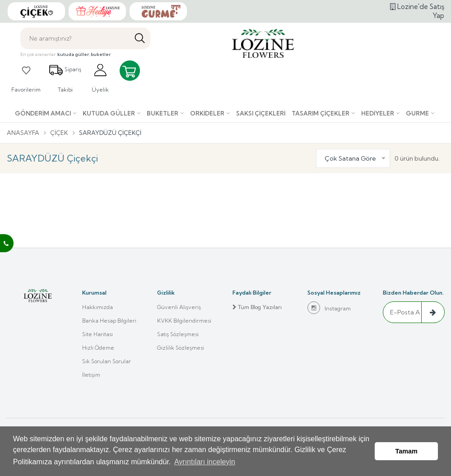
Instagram (329, 308)
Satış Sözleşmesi (178, 334)
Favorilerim (26, 78)
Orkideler (207, 113)
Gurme (417, 113)
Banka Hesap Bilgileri (109, 321)
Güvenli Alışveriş (179, 307)
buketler (101, 54)
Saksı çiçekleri (261, 113)
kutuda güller (73, 54)
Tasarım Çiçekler (321, 113)
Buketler (163, 113)
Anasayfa (23, 133)
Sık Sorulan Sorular (107, 361)
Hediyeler (378, 113)
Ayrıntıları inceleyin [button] (205, 462)
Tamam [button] (407, 451)
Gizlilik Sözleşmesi (181, 348)
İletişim (91, 375)
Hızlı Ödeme (98, 348)
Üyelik (100, 78)
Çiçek (59, 133)
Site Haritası (98, 334)
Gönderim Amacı (43, 113)
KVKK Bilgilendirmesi (184, 321)
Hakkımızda (98, 307)
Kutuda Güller (109, 113)
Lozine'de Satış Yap (417, 11)
